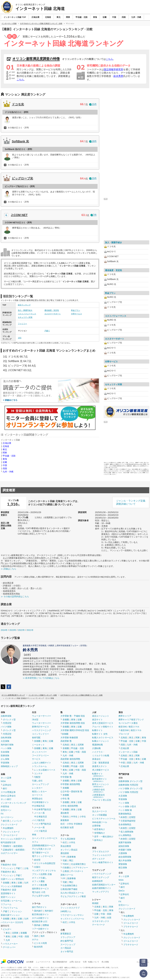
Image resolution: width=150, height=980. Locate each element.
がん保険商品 (125, 835)
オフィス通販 (38, 881)
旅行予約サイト (39, 907)
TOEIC (66, 864)
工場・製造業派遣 (101, 763)
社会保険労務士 (78, 864)
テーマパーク (98, 925)
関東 (5, 453)
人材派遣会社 (98, 796)
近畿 (5, 462)
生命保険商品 (125, 824)
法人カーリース (100, 811)
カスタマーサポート (53, 314)
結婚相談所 (97, 881)
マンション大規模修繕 (11, 886)
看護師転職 (97, 745)
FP (64, 857)
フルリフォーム (10, 908)
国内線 (37, 925)
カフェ (35, 842)
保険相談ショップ (9, 766)
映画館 (95, 903)
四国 (5, 468)
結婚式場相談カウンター (104, 885)
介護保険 (123, 853)
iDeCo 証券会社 (8, 796)
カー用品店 (66, 948)
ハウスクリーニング (42, 730)
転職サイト (97, 730)
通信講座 (65, 853)
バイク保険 (6, 727)
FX (2, 814)
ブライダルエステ (101, 852)
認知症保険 (124, 846)
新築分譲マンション (10, 915)
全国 (109, 918)
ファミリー (22, 324)
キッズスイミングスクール (72, 919)
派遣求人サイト (100, 766)
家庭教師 (65, 820)
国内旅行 (38, 911)
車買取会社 (37, 799)
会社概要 (30, 962)
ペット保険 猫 (125, 810)
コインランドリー (40, 734)
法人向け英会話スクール (72, 893)
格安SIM (125, 730)
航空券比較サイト (40, 914)
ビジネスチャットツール (104, 819)
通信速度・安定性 (52, 310)
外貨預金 (5, 806)
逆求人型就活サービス (103, 723)
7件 (94, 215)
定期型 (132, 817)
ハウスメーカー (10, 944)
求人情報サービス (101, 770)
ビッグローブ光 (22, 178)
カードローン (7, 817)
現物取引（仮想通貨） (13, 846)
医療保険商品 (125, 814)
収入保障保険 (127, 832)
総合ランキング (24, 305)
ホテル (35, 939)
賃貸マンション (8, 897)
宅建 (65, 860)
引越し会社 (37, 781)
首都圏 (6, 883)
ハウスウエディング (102, 874)
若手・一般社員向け (104, 837)
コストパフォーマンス (27, 314)
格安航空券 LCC (40, 921)
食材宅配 (36, 738)
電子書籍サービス (40, 853)
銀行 (5, 788)
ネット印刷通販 (100, 815)
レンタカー (37, 788)
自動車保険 (6, 716)
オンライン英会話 (69, 850)
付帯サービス (77, 314)
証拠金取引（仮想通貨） (15, 850)
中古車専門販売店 (43, 809)
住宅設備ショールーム (11, 901)
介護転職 (96, 748)
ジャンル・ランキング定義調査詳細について (131, 502)
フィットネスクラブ (70, 908)
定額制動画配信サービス (44, 845)
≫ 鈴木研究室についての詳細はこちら (41, 678)
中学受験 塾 (66, 777)
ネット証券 (6, 778)
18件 (93, 141)
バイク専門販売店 (43, 824)
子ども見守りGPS (41, 896)
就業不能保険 (125, 842)
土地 (26, 868)
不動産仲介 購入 (8, 872)
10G (20, 338)
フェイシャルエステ (102, 855)
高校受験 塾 (66, 741)
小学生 (83, 817)
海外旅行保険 (7, 745)
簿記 (71, 860)
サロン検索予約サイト (103, 862)
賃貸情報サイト (8, 893)
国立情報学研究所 (113, 69)
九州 (26, 883)
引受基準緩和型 (128, 821)
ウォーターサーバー (42, 716)
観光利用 (38, 947)
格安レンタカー (39, 791)
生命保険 (5, 752)
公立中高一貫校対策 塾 (71, 791)
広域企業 (7, 443)
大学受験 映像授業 (69, 738)
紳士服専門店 (67, 941)
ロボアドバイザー (9, 853)
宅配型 (37, 777)
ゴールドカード (10, 835)
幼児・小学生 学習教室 (71, 824)
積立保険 (123, 868)
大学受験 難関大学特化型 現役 (75, 730)
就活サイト (97, 720)
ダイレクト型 (9, 720)
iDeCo (121, 891)
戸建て (47, 331)
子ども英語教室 (68, 839)
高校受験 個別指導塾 (70, 759)
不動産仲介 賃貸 (8, 890)
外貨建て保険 (125, 850)
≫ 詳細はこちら (8, 569)
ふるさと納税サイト (42, 763)
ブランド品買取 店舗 (42, 874)
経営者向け (100, 829)
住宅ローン (6, 810)
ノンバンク (17, 821)
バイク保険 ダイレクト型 (130, 788)
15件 (93, 104)
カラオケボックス (101, 921)
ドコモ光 (18, 104)
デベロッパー (9, 947)
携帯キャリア (125, 716)
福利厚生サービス (40, 889)
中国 (5, 465)
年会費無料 (8, 828)
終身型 (124, 817)
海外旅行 (49, 911)
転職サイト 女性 (100, 734)
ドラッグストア (68, 937)
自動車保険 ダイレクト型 (130, 781)
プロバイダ (124, 734)
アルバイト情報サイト (103, 727)
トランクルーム (39, 766)
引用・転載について (91, 962)
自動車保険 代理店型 (128, 785)
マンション (8, 868)
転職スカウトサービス (103, 738)
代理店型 (7, 723)
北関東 (15, 933)
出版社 (37, 867)
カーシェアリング (40, 784)
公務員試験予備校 (69, 889)
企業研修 (96, 826)
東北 (5, 449)
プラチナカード (131, 927)
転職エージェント (101, 741)
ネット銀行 (6, 799)
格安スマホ (136, 730)
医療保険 (5, 756)
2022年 (21, 630)
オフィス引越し (39, 878)
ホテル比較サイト (40, 918)
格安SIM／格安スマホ (129, 727)
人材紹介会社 (98, 791)
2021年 (30, 630)
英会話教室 (66, 846)
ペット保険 (6, 748)
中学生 (74, 817)
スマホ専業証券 (8, 792)
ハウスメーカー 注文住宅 (12, 922)
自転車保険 (6, 738)
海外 (43, 936)
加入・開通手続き (25, 310)
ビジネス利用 (40, 943)
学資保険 (5, 763)
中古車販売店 (38, 806)
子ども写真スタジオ (42, 849)
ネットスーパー (39, 752)
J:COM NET (19, 215)
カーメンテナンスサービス (45, 838)
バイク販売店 (38, 820)
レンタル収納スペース (45, 770)
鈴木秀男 (118, 76)
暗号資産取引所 (8, 842)
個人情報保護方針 (60, 962)
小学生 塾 (65, 799)
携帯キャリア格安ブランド (131, 720)
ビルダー (7, 929)
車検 (34, 835)
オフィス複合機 (39, 885)
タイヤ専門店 (67, 952)
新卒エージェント (101, 785)
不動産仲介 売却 (8, 865)
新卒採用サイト (100, 780)
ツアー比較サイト (40, 929)
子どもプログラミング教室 (73, 896)
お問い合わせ (75, 962)
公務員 (66, 871)
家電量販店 (66, 934)
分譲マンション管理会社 (12, 879)
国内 (36, 936)
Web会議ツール (100, 822)
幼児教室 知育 (67, 827)
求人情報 (105, 962)
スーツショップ (68, 944)
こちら (109, 59)
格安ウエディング (101, 877)
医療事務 (72, 857)
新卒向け (98, 840)
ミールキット (38, 745)
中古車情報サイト (40, 802)
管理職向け (100, 833)
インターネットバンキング (13, 803)
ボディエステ (98, 859)
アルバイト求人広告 (102, 800)
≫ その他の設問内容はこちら (15, 596)
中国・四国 (24, 936)
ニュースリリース (43, 962)
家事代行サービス (40, 727)
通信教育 (65, 813)
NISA (3, 781)
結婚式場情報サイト (102, 888)
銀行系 (6, 821)
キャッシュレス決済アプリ (13, 839)
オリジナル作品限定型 (45, 863)
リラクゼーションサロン (72, 915)
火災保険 (5, 741)
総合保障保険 (125, 857)
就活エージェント (101, 716)
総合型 (37, 860)
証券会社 (7, 785)
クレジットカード (9, 824)
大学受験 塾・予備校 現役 (73, 716)
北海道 (6, 446)
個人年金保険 (125, 860)
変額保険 (123, 864)
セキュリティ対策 (25, 317)
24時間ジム (66, 911)
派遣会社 (96, 759)
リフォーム (6, 904)
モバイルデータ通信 (128, 723)
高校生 (66, 817)
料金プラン (76, 310)
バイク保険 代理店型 (128, 792)
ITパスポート (77, 871)
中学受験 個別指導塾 (70, 784)
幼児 (65, 842)
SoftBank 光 (20, 141)
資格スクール (67, 875)
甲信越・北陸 (9, 456)
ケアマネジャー (81, 868)
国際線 (46, 925)
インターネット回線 (128, 752)
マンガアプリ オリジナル (44, 871)
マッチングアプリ (101, 892)
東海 (5, 459)
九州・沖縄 (8, 472)
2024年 (4, 630)
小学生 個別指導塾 (69, 806)
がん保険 (5, 759)
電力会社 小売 (39, 892)
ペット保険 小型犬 (127, 806)
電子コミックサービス (43, 856)
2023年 (13, 630)
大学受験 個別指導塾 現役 (73, 723)
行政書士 (67, 868)
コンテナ (38, 774)
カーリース (37, 795)
